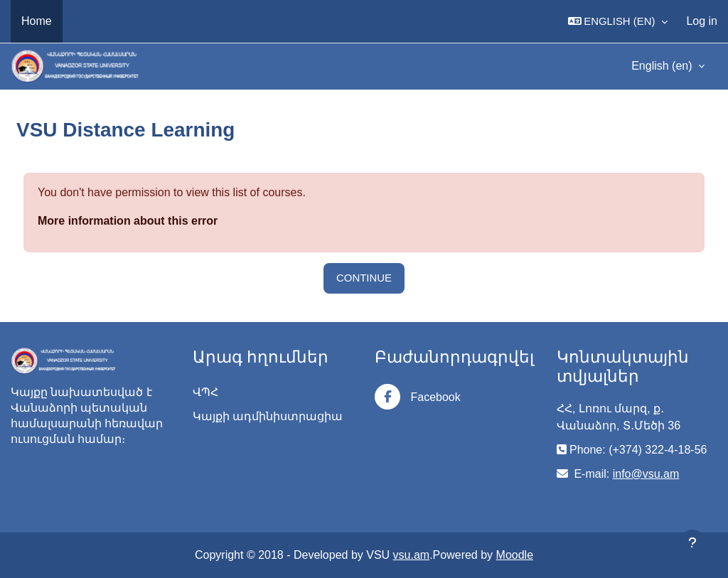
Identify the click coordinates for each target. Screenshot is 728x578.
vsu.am (412, 555)
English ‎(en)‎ (663, 66)
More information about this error (128, 221)
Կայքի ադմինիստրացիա (268, 416)
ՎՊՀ (205, 392)
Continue (364, 278)
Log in (702, 21)
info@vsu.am (646, 474)
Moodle (515, 555)
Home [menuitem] (37, 21)
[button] (618, 21)
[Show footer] (692, 542)
